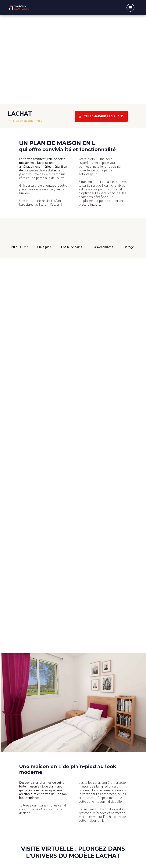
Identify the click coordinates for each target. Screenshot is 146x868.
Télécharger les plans (101, 116)
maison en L (28, 163)
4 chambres (117, 185)
